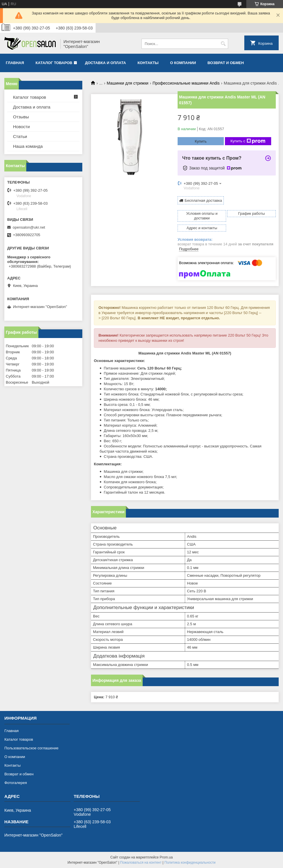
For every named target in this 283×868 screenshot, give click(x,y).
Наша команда (28, 146)
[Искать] (223, 44)
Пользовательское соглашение (31, 748)
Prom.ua (166, 857)
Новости (21, 127)
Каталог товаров (54, 63)
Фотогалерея (16, 783)
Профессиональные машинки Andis (186, 83)
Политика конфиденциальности (190, 863)
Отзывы (21, 117)
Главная (15, 63)
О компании (183, 63)
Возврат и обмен (226, 63)
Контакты (148, 63)
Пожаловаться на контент (141, 863)
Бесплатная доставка (203, 200)
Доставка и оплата (105, 63)
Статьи (20, 136)
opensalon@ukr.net (29, 227)
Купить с (248, 141)
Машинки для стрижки (128, 83)
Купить (201, 141)
